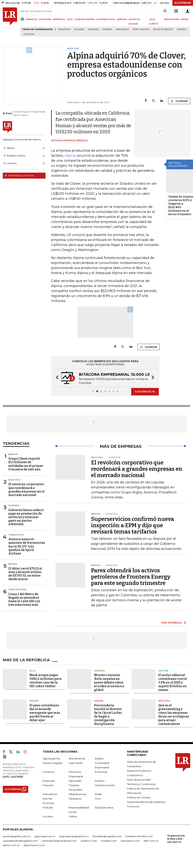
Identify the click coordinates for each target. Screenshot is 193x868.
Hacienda (14, 505)
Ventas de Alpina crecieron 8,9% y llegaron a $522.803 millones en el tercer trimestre (181, 205)
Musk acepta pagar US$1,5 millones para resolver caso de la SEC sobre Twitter (46, 681)
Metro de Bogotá (163, 29)
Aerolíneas (122, 29)
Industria (14, 480)
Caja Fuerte (76, 763)
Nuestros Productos (139, 771)
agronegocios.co (45, 836)
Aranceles (64, 29)
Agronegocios (51, 758)
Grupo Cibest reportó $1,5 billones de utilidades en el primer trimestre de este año (26, 464)
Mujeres (107, 29)
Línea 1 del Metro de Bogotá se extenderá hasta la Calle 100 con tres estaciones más (24, 599)
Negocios (93, 29)
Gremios (182, 29)
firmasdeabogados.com (107, 836)
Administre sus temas (19, 175)
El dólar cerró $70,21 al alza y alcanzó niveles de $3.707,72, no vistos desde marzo (25, 574)
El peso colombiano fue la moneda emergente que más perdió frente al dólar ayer (45, 713)
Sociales (48, 816)
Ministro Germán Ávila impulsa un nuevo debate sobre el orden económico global (109, 682)
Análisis (99, 758)
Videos (73, 816)
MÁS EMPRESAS (172, 623)
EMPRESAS (59, 19)
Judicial (99, 701)
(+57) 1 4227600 (13, 777)
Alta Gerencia (77, 758)
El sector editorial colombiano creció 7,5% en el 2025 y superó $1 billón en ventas (173, 682)
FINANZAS (32, 19)
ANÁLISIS (122, 19)
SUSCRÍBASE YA (145, 391)
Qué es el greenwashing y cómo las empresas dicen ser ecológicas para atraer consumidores (174, 715)
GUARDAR (179, 101)
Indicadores (50, 794)
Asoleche (29, 34)
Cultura (163, 671)
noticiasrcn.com (130, 841)
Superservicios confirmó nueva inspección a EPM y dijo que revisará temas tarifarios (133, 525)
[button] (56, 378)
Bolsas (13, 564)
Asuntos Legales (52, 763)
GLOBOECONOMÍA (85, 19)
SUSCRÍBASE (183, 3)
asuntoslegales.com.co (17, 836)
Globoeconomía (105, 785)
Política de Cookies (139, 797)
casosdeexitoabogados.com (20, 841)
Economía (101, 772)
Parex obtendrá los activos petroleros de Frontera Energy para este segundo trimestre (131, 577)
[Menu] (23, 19)
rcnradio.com (109, 841)
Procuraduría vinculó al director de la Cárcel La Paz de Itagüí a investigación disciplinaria (108, 715)
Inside (98, 794)
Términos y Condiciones (141, 784)
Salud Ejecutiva (104, 807)
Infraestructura (77, 794)
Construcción (17, 590)
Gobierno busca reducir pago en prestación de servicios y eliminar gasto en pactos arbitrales (26, 517)
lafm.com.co (151, 841)
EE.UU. (33, 671)
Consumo (49, 772)
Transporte (16, 535)
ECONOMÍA (45, 19)
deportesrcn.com (34, 845)
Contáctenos (135, 775)
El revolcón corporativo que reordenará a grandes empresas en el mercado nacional (26, 490)
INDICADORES (172, 19)
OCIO (70, 19)
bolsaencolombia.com (139, 836)
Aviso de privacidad (139, 780)
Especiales (75, 781)
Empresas (49, 781)
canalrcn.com (89, 841)
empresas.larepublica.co (74, 836)
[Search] (165, 11)
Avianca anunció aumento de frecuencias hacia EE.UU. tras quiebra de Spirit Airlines (27, 546)
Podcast (48, 807)
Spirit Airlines (141, 29)
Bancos (13, 454)
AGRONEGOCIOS (106, 19)
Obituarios (75, 799)
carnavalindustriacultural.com (59, 841)
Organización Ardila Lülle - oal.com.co (176, 839)
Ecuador (79, 29)
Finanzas (48, 785)
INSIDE (185, 19)
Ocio (98, 799)
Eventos (100, 781)
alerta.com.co (11, 845)
